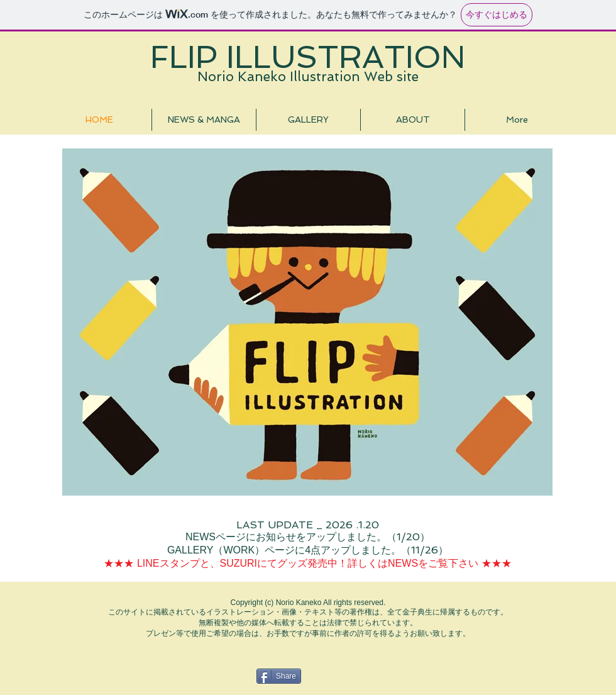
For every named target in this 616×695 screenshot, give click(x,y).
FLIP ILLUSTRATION (308, 57)
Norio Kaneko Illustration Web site (308, 76)
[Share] (279, 676)
